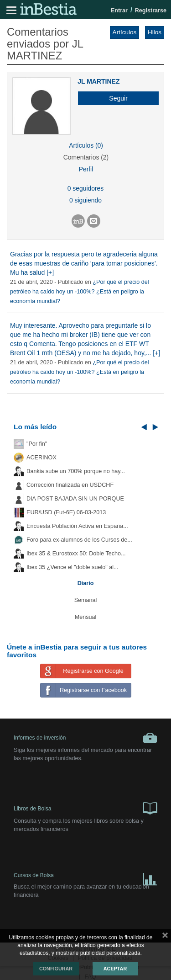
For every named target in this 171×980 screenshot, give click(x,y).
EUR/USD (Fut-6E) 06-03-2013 (66, 512)
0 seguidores (85, 188)
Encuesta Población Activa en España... (77, 526)
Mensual (86, 617)
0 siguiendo (85, 200)
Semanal (86, 600)
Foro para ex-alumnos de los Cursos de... (79, 540)
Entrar (119, 11)
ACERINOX (41, 458)
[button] (115, 98)
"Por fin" (37, 444)
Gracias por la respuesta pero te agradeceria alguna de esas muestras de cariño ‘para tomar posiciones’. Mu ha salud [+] (84, 263)
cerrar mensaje (165, 937)
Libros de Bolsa (85, 808)
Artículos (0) (86, 145)
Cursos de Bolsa (85, 877)
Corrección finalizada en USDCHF (70, 485)
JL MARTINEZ (98, 81)
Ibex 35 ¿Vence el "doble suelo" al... (72, 567)
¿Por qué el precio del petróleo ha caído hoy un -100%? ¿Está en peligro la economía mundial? (80, 292)
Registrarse (151, 11)
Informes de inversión (85, 738)
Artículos (125, 32)
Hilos (155, 32)
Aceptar (115, 969)
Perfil (86, 169)
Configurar (56, 969)
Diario (86, 583)
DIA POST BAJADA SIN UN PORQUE (75, 499)
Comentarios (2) (86, 157)
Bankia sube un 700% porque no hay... (76, 471)
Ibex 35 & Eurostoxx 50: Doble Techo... (76, 554)
